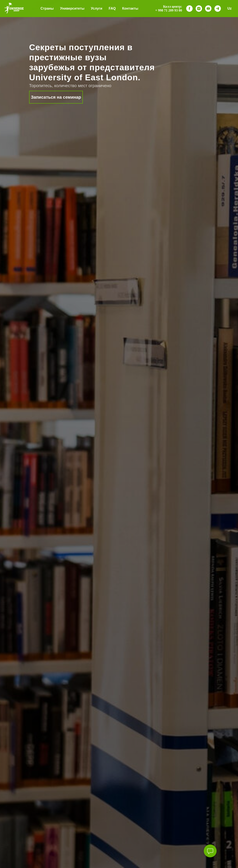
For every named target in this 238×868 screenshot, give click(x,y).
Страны (47, 8)
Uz (229, 8)
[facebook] (189, 9)
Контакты (130, 8)
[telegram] (218, 9)
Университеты (72, 8)
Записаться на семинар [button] (56, 97)
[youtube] (208, 9)
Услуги (97, 8)
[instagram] (199, 9)
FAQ (112, 8)
